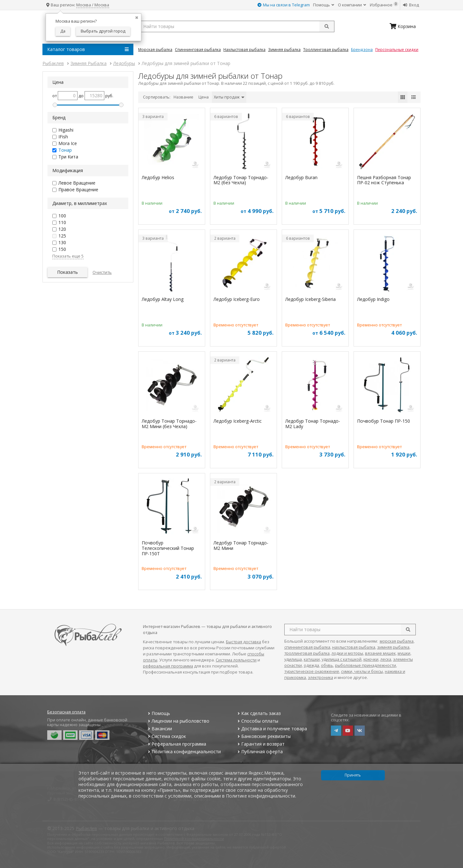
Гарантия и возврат (261, 744)
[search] (408, 630)
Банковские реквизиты (264, 736)
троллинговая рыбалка (307, 653)
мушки (404, 653)
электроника (321, 678)
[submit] (327, 26)
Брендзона (362, 49)
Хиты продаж (229, 97)
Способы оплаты (257, 721)
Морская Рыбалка (155, 49)
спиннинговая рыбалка (307, 647)
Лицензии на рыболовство (178, 721)
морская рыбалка (397, 641)
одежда (311, 665)
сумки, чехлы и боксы (362, 671)
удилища (293, 659)
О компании (352, 5)
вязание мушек (380, 653)
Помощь (324, 5)
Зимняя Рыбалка (284, 49)
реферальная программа (168, 666)
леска (386, 659)
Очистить (102, 272)
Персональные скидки (397, 49)
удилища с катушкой (342, 659)
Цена (204, 97)
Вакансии (159, 729)
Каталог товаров (88, 49)
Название (183, 97)
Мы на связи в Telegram (284, 5)
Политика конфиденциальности (183, 751)
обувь (327, 665)
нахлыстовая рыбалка (354, 647)
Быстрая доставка (243, 642)
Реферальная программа (176, 744)
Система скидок (166, 736)
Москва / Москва (93, 5)
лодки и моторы (347, 653)
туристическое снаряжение (312, 671)
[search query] (236, 26)
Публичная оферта (260, 751)
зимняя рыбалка (393, 647)
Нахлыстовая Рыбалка (244, 49)
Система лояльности (236, 660)
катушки (312, 659)
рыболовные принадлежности (366, 665)
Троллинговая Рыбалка (326, 49)
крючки (371, 659)
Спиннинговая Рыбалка (198, 49)
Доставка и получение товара (272, 729)
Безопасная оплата (66, 712)
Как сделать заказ (259, 713)
